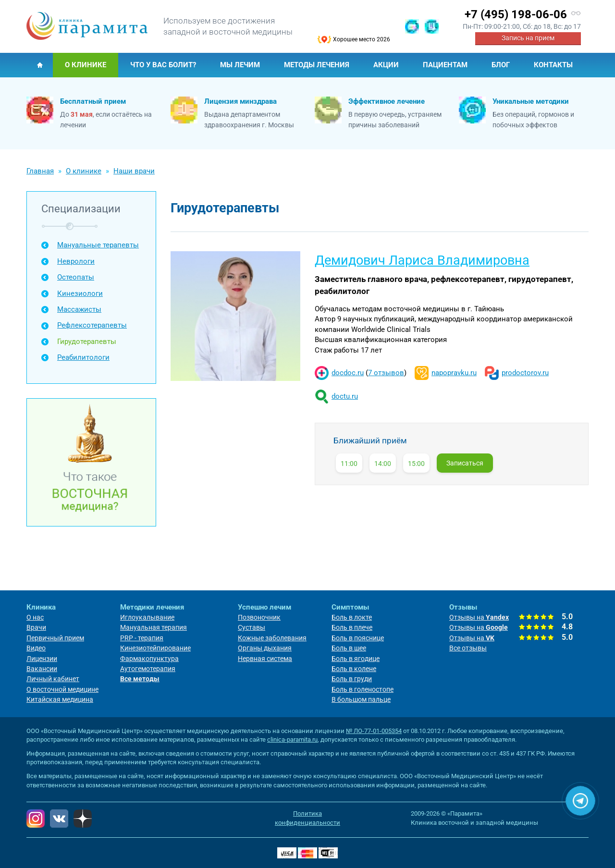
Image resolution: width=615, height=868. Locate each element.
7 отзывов (386, 373)
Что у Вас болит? (163, 65)
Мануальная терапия (154, 627)
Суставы (252, 627)
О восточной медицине (62, 689)
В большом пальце (361, 699)
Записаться (465, 463)
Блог (501, 65)
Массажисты (79, 309)
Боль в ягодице (356, 659)
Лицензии (42, 659)
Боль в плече (352, 627)
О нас (35, 617)
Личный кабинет (53, 679)
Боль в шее (349, 648)
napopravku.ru (454, 373)
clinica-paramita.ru (292, 740)
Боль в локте (352, 617)
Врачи (36, 627)
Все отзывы (468, 648)
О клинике (86, 65)
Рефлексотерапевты (92, 325)
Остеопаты (76, 277)
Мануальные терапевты (98, 245)
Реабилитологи (83, 357)
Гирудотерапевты (87, 342)
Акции (386, 65)
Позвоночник (259, 617)
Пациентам (445, 65)
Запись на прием (528, 38)
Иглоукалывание (147, 617)
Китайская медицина (60, 699)
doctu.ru (345, 396)
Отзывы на (479, 617)
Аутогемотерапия (148, 669)
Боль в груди (352, 679)
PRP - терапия (142, 638)
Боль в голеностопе (363, 689)
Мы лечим (240, 65)
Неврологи (76, 261)
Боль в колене (354, 669)
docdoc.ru (348, 373)
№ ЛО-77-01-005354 (374, 731)
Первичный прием (55, 638)
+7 (516, 14)
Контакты (553, 65)
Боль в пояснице (358, 638)
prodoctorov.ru (525, 373)
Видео (36, 648)
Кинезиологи (80, 293)
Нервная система (265, 659)
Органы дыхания (265, 648)
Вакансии (42, 669)
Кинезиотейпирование (155, 648)
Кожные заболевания (272, 638)
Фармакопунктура (149, 659)
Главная (40, 65)
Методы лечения (317, 65)
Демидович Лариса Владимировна (422, 260)
